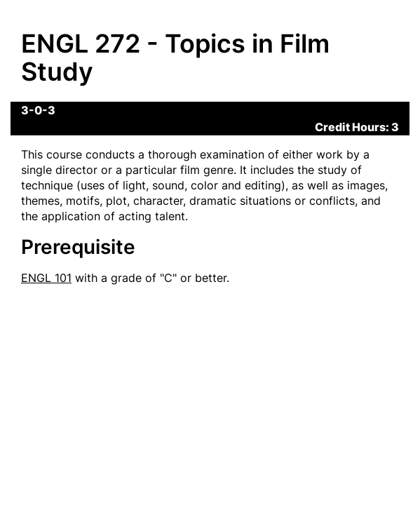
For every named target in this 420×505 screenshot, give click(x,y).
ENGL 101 (46, 278)
